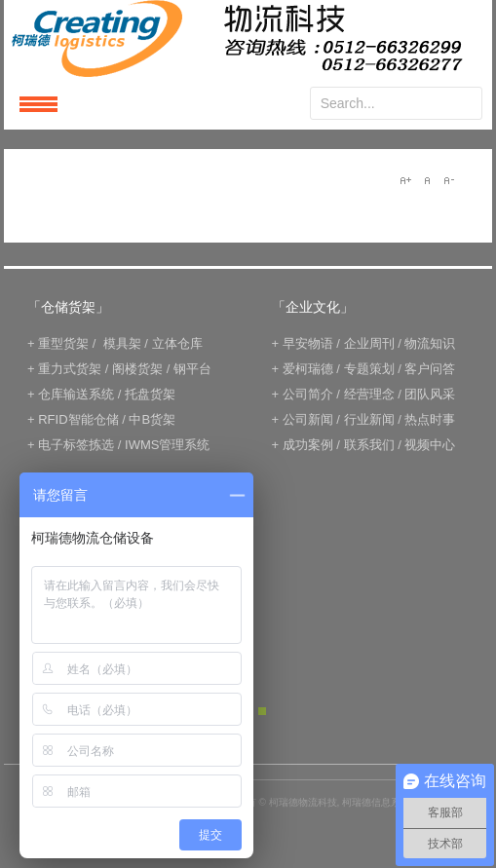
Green (262, 711)
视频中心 (430, 445)
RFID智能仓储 (78, 419)
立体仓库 (177, 343)
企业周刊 (369, 343)
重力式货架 (70, 369)
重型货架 (63, 343)
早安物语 (308, 343)
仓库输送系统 (76, 394)
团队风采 (430, 394)
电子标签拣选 (76, 445)
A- (448, 180)
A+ (405, 180)
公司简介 (308, 394)
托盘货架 (150, 394)
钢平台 (192, 369)
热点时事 (430, 419)
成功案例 (308, 445)
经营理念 (369, 394)
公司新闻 (308, 419)
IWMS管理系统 (167, 445)
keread (248, 38)
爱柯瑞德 (308, 369)
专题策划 (369, 369)
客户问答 (430, 369)
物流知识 (430, 343)
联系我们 (369, 445)
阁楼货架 (137, 369)
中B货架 (152, 419)
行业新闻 (369, 419)
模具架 (122, 343)
